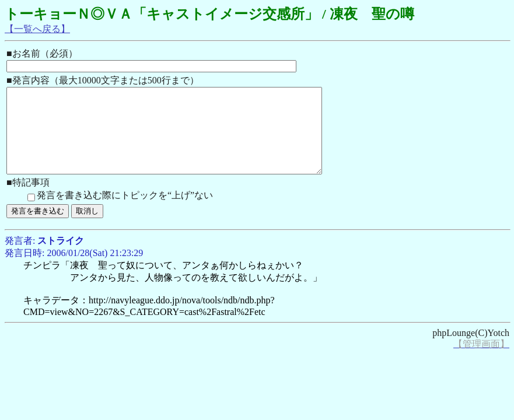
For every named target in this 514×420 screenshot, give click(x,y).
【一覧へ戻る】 (37, 29)
